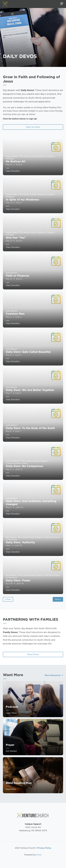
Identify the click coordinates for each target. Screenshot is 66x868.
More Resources (53, 663)
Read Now (11, 801)
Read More (33, 654)
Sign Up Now (33, 127)
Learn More (11, 725)
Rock (39, 855)
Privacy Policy (44, 848)
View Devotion (13, 183)
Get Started (11, 763)
